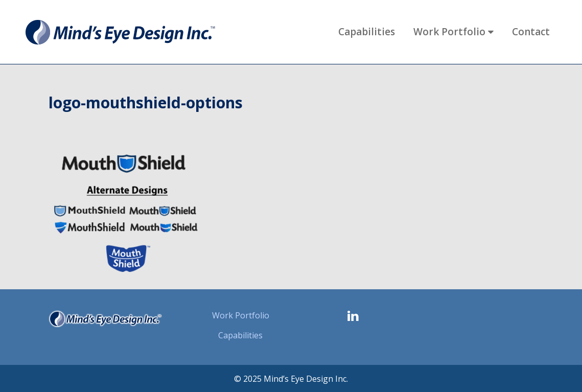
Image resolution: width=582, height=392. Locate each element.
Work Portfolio (241, 315)
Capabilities (240, 335)
